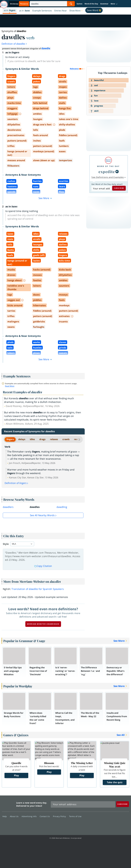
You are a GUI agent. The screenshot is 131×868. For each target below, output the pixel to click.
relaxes (54, 439)
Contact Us (45, 816)
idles (32, 439)
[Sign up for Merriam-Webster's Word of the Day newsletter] (83, 804)
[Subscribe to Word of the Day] (101, 188)
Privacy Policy (60, 816)
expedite (107, 171)
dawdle (46, 48)
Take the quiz (115, 782)
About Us (15, 816)
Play (16, 775)
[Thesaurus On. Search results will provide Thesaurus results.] (19, 4)
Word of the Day (91, 4)
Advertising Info (30, 816)
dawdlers (8, 507)
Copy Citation (43, 566)
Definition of (14, 44)
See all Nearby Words (42, 515)
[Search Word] (71, 4)
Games (79, 4)
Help (5, 816)
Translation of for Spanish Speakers (38, 589)
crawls (66, 439)
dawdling (62, 507)
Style (6, 544)
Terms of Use (75, 816)
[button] (114, 4)
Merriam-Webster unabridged (43, 624)
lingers (10, 439)
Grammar (104, 4)
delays (22, 439)
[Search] (52, 4)
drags (42, 439)
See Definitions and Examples (108, 177)
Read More (10, 386)
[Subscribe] (123, 804)
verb (30, 38)
